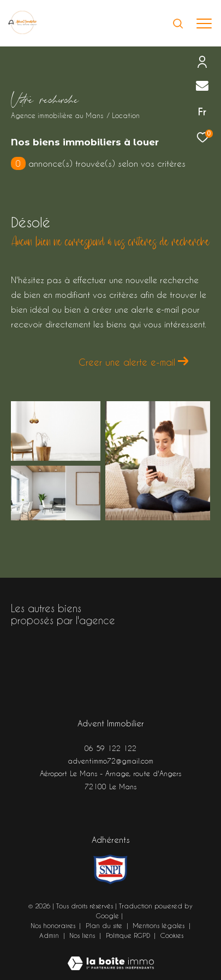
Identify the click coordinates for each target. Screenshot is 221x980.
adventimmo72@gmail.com (111, 761)
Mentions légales (160, 925)
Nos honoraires (53, 925)
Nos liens (83, 935)
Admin (50, 935)
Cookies (172, 935)
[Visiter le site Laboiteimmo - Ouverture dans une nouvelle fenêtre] (111, 956)
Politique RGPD (128, 935)
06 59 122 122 (111, 748)
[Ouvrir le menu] (204, 24)
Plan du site (105, 925)
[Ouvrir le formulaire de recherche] (178, 24)
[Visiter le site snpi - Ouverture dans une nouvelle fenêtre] (111, 869)
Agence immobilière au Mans (57, 115)
